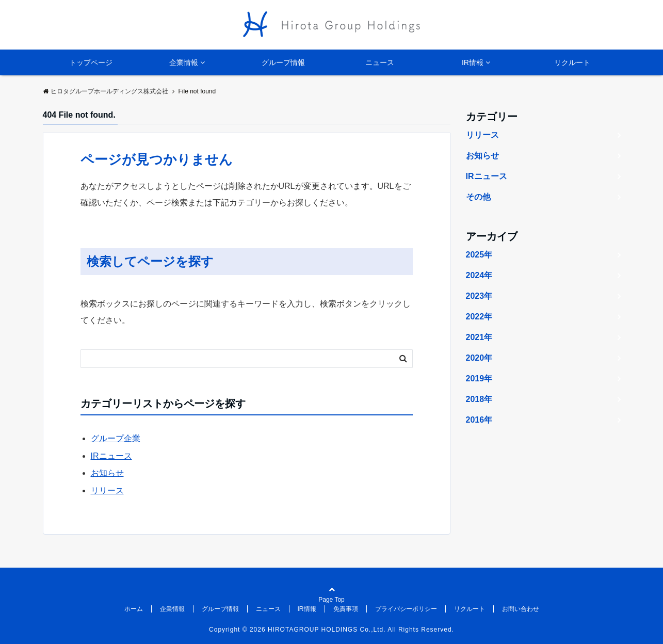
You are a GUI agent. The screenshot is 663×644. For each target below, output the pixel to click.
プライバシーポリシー (406, 609)
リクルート (572, 62)
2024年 (479, 275)
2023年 (479, 296)
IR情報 (473, 62)
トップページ (91, 62)
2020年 (479, 358)
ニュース (380, 62)
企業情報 (184, 62)
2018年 (479, 399)
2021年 (479, 337)
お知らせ (107, 473)
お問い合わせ (521, 609)
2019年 (479, 379)
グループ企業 (116, 438)
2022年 (479, 317)
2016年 (479, 420)
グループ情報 (283, 62)
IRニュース (111, 456)
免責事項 (346, 609)
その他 (478, 197)
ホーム (134, 609)
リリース (107, 490)
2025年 (479, 255)
